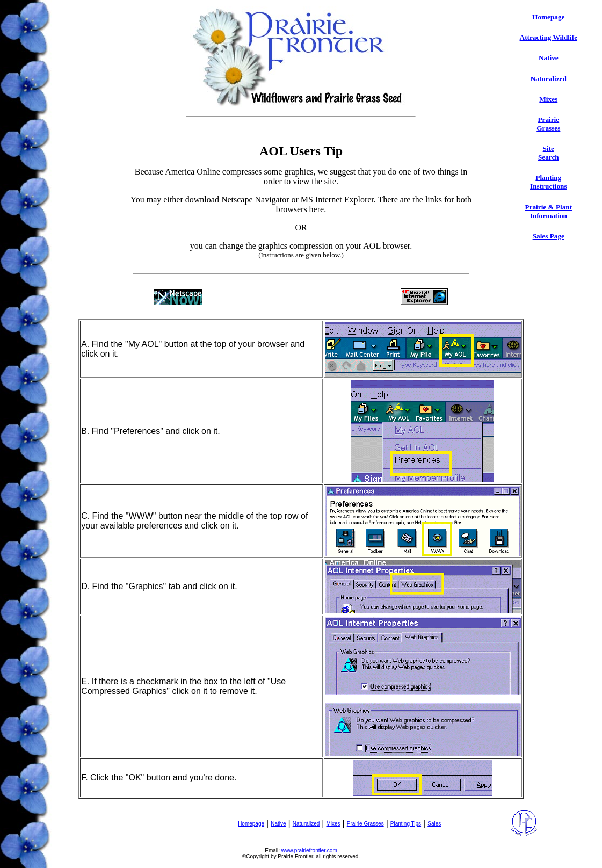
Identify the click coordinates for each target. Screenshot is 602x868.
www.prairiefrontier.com (309, 851)
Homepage (548, 17)
